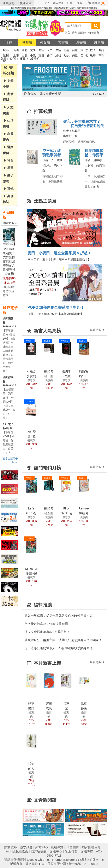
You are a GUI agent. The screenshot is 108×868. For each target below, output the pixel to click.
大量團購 (73, 847)
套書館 (63, 42)
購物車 (99, 3)
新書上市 (16, 51)
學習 (87, 51)
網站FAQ (42, 847)
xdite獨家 (93, 33)
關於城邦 (11, 847)
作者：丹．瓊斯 (53, 160)
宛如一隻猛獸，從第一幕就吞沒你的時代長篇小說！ (60, 616)
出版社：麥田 (72, 136)
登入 (47, 3)
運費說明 (8, 3)
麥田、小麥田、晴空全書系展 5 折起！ (59, 253)
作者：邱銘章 (72, 131)
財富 (67, 33)
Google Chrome (38, 860)
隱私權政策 (20, 851)
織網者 (82, 33)
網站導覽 (57, 847)
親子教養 (93, 51)
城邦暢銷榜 (6, 51)
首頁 (22, 59)
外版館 (45, 42)
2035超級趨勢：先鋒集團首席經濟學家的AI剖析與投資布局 (9, 261)
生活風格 (58, 51)
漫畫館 (81, 42)
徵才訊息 (26, 847)
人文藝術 (50, 51)
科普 (82, 51)
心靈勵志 (67, 51)
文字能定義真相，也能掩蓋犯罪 (46, 624)
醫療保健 (75, 51)
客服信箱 (71, 851)
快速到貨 (26, 3)
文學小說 (33, 51)
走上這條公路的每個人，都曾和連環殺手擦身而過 (59, 648)
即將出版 (25, 51)
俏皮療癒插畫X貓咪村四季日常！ (47, 632)
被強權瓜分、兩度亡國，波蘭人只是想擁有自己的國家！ (63, 640)
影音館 (99, 42)
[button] (93, 94)
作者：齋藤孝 (93, 160)
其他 (10, 189)
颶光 (74, 33)
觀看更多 (11, 223)
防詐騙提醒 (39, 851)
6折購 (79, 3)
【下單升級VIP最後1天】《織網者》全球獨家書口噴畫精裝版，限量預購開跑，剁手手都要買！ (9, 351)
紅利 (70, 3)
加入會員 (58, 3)
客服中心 (56, 851)
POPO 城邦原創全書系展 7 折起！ (56, 307)
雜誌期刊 (101, 51)
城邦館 (27, 42)
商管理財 (41, 51)
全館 (9, 42)
